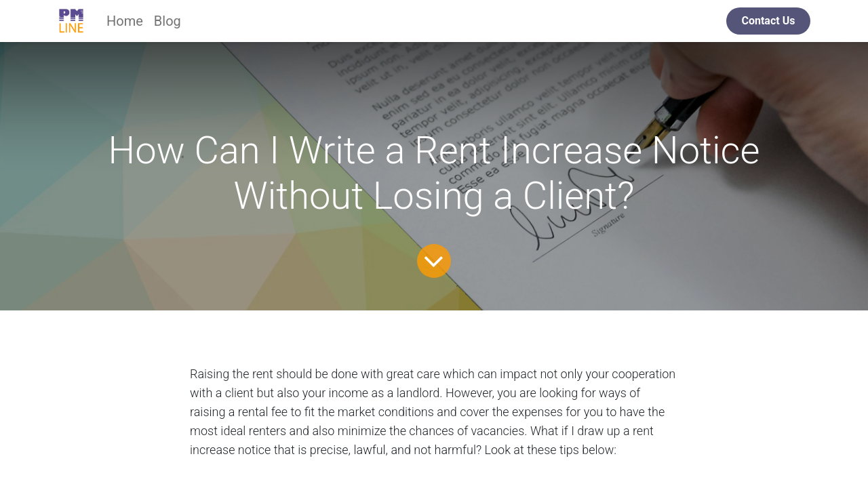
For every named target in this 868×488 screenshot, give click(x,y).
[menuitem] (125, 21)
